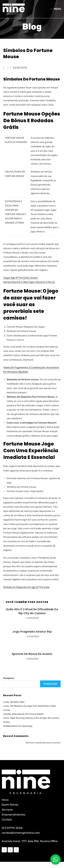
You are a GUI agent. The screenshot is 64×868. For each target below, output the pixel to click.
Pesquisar (9, 678)
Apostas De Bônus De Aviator (32, 654)
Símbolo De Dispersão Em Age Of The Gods (26, 587)
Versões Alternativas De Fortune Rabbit (23, 714)
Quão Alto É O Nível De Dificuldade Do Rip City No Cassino (32, 611)
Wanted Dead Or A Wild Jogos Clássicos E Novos (29, 282)
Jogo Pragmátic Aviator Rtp (32, 632)
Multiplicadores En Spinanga (18, 726)
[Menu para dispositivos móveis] (56, 9)
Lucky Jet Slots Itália (14, 702)
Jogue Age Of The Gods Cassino (21, 278)
